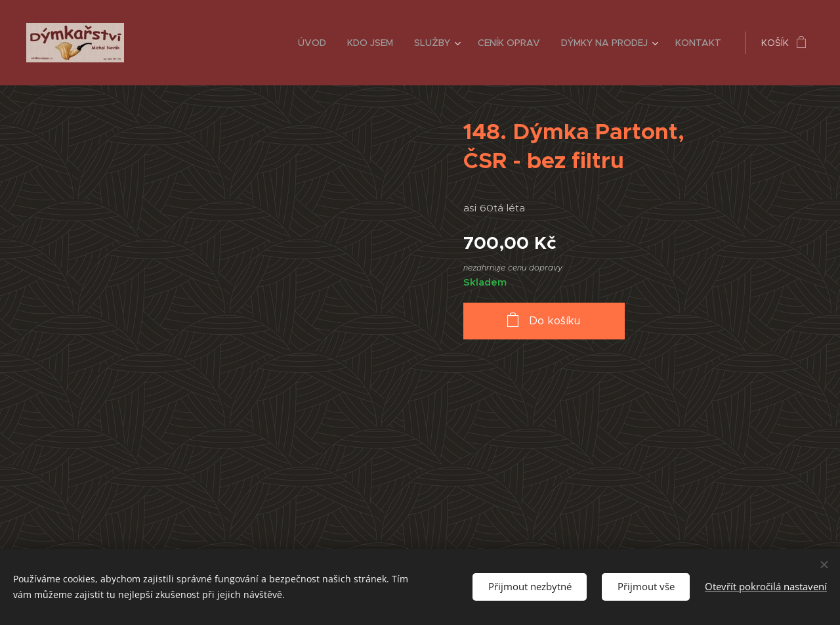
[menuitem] (316, 43)
